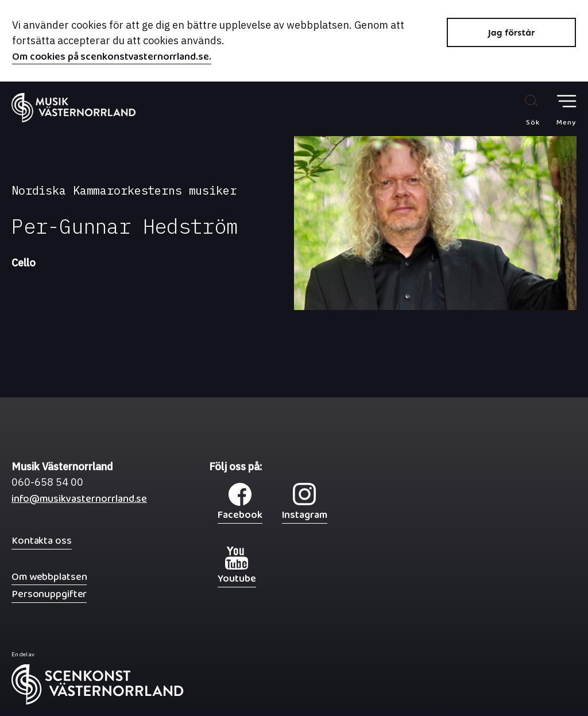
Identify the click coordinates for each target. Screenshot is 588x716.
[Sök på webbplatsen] (521, 110)
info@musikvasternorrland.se (79, 502)
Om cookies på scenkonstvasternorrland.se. (112, 58)
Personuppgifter (49, 594)
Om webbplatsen (49, 577)
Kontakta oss (42, 541)
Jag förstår (512, 32)
